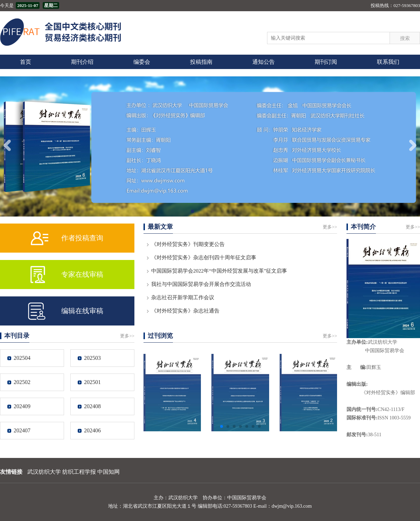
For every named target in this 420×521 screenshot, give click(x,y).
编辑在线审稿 (82, 311)
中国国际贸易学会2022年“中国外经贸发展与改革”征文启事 (219, 271)
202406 (92, 430)
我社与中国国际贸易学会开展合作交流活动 (201, 284)
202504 (22, 358)
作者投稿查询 (82, 238)
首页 (26, 62)
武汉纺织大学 (44, 472)
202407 (22, 430)
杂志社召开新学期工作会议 (183, 297)
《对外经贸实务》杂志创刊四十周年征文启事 (204, 258)
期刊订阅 (326, 62)
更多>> (330, 227)
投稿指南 (201, 62)
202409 (22, 406)
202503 (92, 358)
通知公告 (264, 62)
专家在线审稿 (82, 274)
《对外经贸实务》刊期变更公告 (188, 244)
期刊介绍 (82, 62)
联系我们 (388, 62)
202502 (22, 382)
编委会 (142, 62)
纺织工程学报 (79, 472)
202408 (92, 406)
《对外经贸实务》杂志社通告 (185, 311)
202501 (92, 382)
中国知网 (108, 472)
